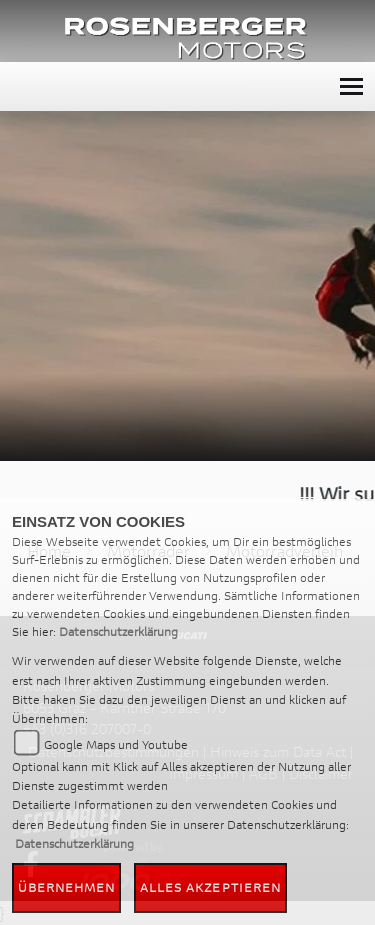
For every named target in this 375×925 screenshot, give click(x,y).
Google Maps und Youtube (116, 744)
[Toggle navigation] (351, 86)
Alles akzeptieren (211, 887)
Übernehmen (67, 887)
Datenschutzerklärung (118, 631)
